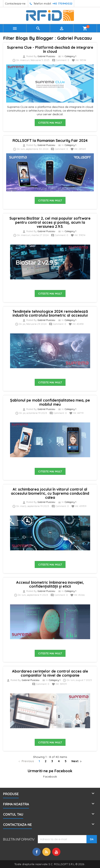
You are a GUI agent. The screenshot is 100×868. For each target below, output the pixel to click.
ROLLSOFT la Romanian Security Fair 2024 (50, 141)
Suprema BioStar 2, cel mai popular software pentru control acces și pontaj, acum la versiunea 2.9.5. (50, 222)
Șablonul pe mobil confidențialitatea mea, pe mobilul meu (50, 402)
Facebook (50, 777)
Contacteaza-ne (15, 3)
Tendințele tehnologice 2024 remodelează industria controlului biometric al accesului (50, 313)
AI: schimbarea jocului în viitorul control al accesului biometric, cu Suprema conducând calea (50, 493)
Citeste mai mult (50, 123)
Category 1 (70, 56)
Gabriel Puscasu (46, 56)
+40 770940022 (62, 3)
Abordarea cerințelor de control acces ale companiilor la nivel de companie (50, 673)
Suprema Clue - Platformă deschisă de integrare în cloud (50, 49)
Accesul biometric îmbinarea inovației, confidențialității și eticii (50, 584)
